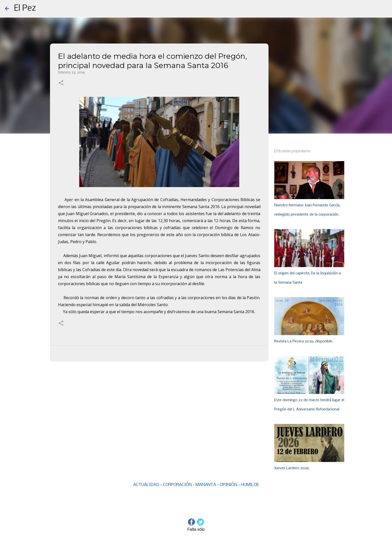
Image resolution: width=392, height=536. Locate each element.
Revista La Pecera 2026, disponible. (304, 341)
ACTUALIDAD (146, 485)
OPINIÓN (228, 485)
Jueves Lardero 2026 (292, 468)
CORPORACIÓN (177, 485)
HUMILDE (250, 485)
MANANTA (206, 485)
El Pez (25, 9)
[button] (61, 83)
